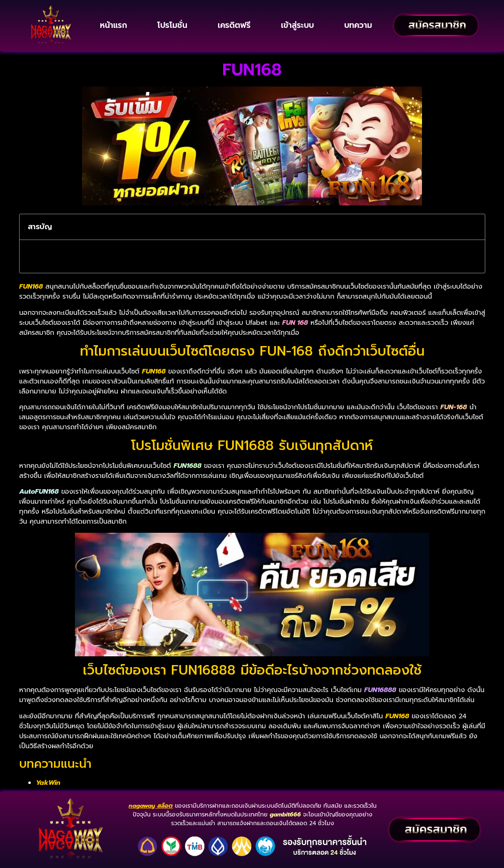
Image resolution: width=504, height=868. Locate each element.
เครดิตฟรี (234, 25)
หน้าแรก (113, 25)
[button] (473, 227)
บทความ (358, 25)
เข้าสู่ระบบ (297, 25)
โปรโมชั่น (172, 25)
